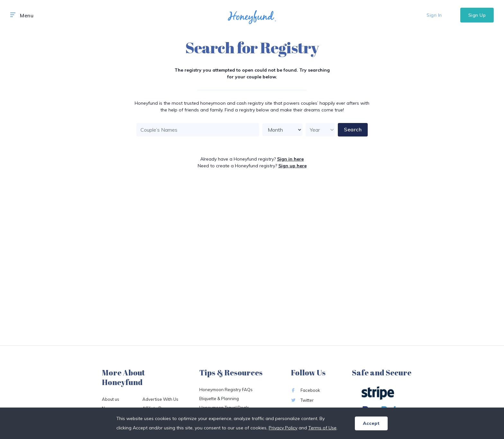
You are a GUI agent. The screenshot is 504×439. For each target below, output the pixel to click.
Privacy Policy (283, 428)
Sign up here (292, 166)
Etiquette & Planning (219, 399)
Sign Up (477, 15)
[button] (13, 15)
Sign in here (290, 159)
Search (353, 129)
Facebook (306, 390)
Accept (371, 423)
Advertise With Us (160, 399)
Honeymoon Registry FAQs (226, 390)
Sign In (434, 15)
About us (111, 399)
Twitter (302, 400)
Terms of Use (322, 428)
